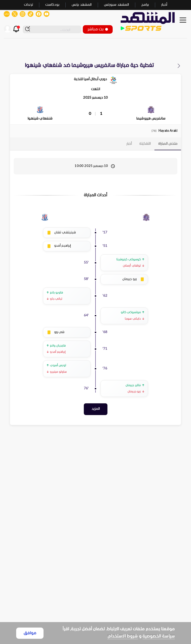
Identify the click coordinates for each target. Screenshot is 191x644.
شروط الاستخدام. (122, 636)
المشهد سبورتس (117, 5)
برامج (145, 5)
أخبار (164, 5)
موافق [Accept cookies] (30, 633)
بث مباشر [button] (98, 29)
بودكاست (52, 5)
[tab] (168, 144)
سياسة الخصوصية (159, 636)
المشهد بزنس (82, 5)
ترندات (28, 5)
